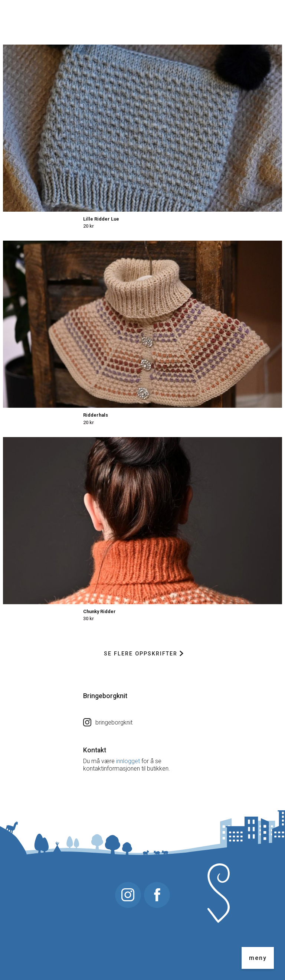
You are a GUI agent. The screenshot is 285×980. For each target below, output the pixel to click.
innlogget (128, 761)
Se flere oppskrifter (143, 654)
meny (258, 958)
